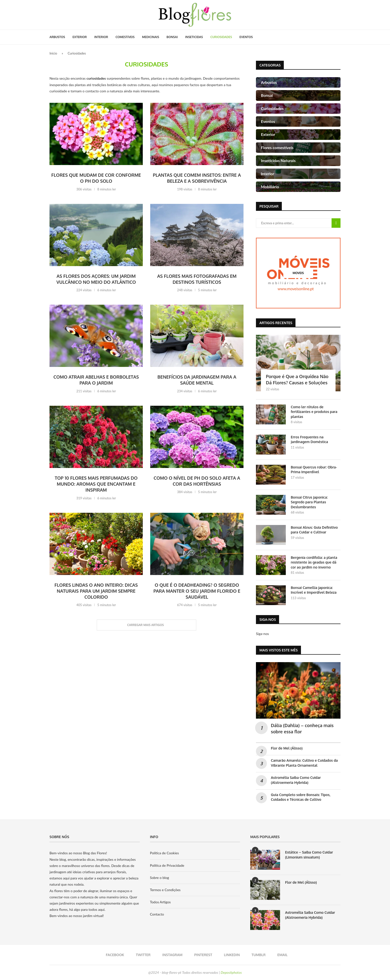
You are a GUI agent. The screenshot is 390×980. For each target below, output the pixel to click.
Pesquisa (336, 223)
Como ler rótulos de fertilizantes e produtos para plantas (314, 412)
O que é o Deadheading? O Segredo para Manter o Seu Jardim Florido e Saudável (197, 591)
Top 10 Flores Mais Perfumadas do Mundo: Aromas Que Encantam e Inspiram (96, 484)
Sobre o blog (160, 878)
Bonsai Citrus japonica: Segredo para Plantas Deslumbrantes (309, 502)
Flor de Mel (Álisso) (287, 748)
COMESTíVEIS (125, 37)
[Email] (281, 955)
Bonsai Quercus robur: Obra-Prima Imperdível (314, 470)
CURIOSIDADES (221, 37)
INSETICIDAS (194, 37)
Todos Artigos (160, 902)
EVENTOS (246, 37)
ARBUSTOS (57, 37)
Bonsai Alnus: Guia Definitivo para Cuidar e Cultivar (314, 530)
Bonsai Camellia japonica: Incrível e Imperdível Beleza (314, 590)
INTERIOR (101, 37)
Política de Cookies (164, 853)
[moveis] (298, 273)
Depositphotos (231, 972)
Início (53, 53)
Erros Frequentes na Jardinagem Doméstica (309, 439)
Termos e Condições (165, 890)
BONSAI (172, 37)
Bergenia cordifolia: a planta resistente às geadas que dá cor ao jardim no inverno (314, 562)
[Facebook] (113, 955)
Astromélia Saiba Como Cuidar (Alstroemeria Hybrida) (310, 915)
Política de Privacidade (167, 865)
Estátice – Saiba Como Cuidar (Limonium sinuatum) (309, 855)
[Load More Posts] (146, 625)
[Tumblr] (257, 955)
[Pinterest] (201, 955)
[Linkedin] (230, 955)
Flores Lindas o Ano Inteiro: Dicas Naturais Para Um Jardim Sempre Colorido (96, 591)
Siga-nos (262, 634)
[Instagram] (171, 955)
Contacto (157, 914)
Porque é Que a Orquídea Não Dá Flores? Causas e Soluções (297, 379)
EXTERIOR (80, 37)
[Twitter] (142, 955)
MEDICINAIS (151, 37)
